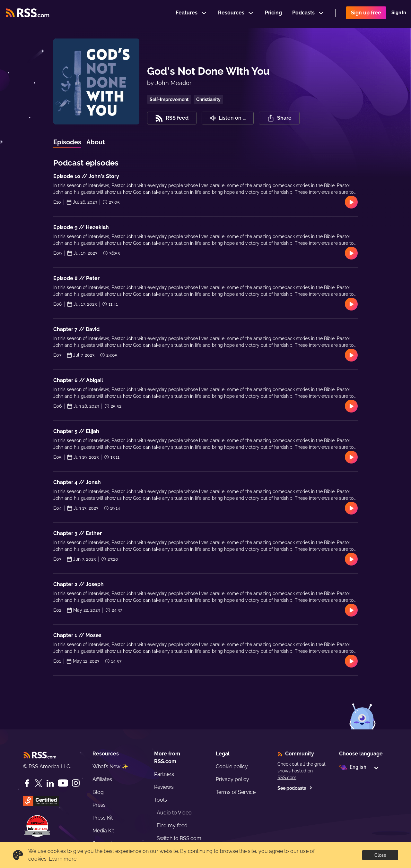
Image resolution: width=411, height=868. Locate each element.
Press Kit (103, 818)
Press (99, 805)
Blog (98, 792)
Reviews (164, 787)
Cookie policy (232, 766)
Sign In (399, 14)
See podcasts (295, 788)
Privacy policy (232, 779)
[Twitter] (39, 783)
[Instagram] (76, 783)
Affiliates (102, 779)
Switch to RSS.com (179, 838)
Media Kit (103, 831)
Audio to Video (174, 813)
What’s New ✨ (110, 766)
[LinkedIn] (50, 783)
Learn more (63, 859)
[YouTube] (63, 783)
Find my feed (172, 825)
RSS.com (287, 778)
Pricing (273, 14)
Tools (161, 800)
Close (380, 855)
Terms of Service (236, 792)
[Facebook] (27, 783)
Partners (164, 774)
